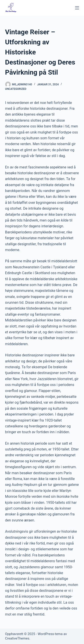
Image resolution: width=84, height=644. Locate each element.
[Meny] (77, 8)
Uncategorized (16, 89)
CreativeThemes (17, 638)
